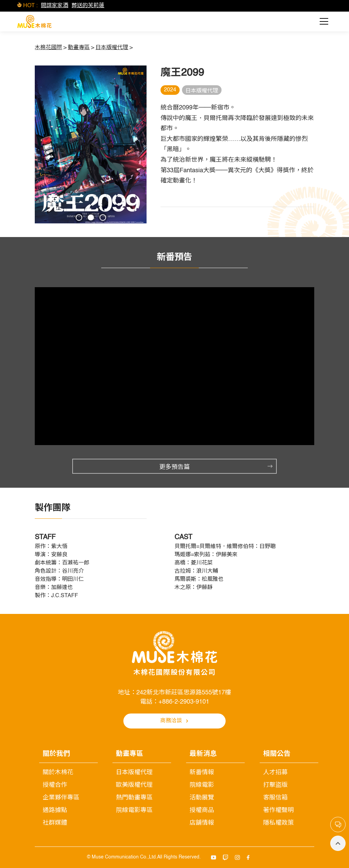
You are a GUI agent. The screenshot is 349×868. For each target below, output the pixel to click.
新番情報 (202, 773)
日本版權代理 (134, 773)
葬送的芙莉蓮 (88, 6)
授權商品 (202, 810)
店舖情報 (202, 823)
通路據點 (55, 810)
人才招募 (275, 773)
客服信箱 (275, 798)
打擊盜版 (275, 785)
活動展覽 (202, 798)
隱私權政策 (278, 823)
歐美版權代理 (134, 785)
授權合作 (55, 785)
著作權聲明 (278, 810)
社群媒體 (55, 823)
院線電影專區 (134, 810)
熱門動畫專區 (134, 798)
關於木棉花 (58, 773)
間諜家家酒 (55, 6)
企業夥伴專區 (61, 798)
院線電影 (202, 785)
